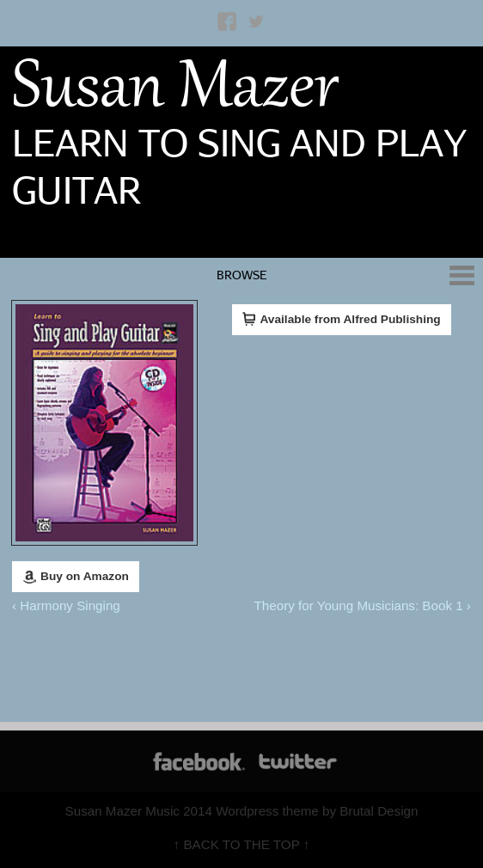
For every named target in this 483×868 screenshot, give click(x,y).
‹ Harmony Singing (66, 605)
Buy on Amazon (76, 577)
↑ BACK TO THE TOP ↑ (242, 844)
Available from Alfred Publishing (342, 319)
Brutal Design (379, 811)
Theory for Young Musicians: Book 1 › (363, 605)
